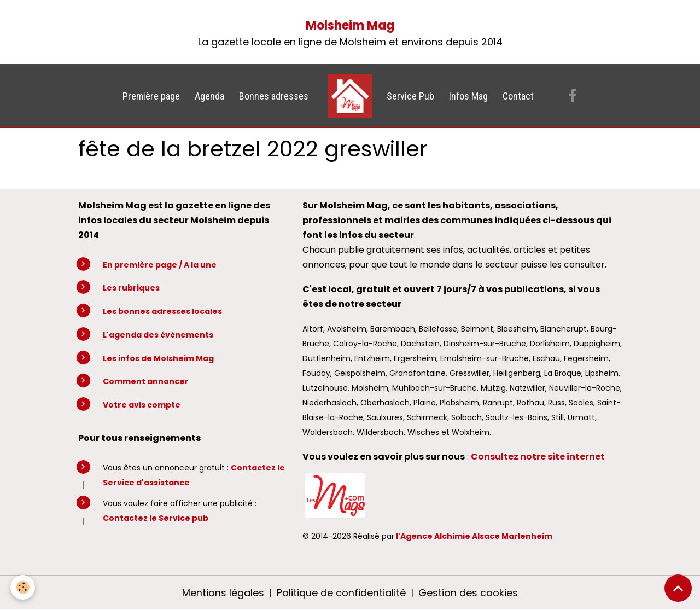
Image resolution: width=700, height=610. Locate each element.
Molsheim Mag (350, 25)
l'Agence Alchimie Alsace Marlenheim (474, 536)
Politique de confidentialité (341, 593)
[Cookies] (23, 587)
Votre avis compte (142, 405)
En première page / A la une (160, 265)
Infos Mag (468, 96)
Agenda (209, 96)
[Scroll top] (678, 588)
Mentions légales (223, 593)
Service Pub (410, 96)
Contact (518, 96)
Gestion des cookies (468, 593)
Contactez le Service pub (156, 518)
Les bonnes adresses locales (162, 311)
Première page (151, 96)
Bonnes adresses (274, 96)
